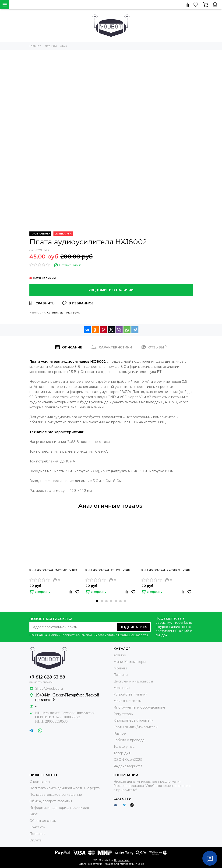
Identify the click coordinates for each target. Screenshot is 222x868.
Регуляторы (123, 714)
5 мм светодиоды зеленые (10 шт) (166, 570)
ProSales (108, 864)
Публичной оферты (133, 635)
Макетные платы (127, 701)
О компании (40, 782)
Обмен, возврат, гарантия (51, 801)
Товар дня (122, 753)
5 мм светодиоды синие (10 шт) (108, 570)
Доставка (37, 834)
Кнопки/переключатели (134, 720)
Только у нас (124, 747)
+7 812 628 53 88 (47, 677)
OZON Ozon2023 (128, 760)
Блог (33, 814)
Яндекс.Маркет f (128, 766)
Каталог (53, 312)
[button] (97, 601)
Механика (122, 688)
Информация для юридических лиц (59, 808)
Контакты (37, 827)
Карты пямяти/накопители (136, 727)
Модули (120, 668)
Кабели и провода (129, 740)
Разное (120, 734)
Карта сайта (122, 860)
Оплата (35, 840)
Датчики (66, 312)
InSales (139, 864)
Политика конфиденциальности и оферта (65, 788)
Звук (76, 312)
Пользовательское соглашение (56, 795)
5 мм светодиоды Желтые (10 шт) (53, 570)
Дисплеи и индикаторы (133, 681)
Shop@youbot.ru (49, 689)
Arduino (120, 655)
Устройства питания (130, 694)
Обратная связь (43, 821)
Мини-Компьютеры (130, 662)
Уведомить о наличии (111, 290)
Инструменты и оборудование (139, 707)
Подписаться (133, 627)
